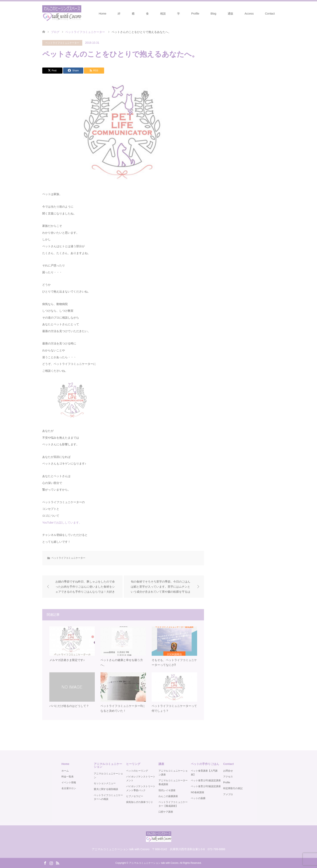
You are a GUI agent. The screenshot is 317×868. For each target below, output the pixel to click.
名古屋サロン (69, 789)
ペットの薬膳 (198, 798)
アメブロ (228, 794)
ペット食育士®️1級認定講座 (206, 780)
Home (103, 14)
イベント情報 (69, 782)
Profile (195, 14)
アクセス (228, 777)
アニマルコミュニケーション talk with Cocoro (154, 863)
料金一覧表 (68, 777)
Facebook (45, 863)
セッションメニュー (105, 783)
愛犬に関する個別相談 (106, 789)
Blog (213, 14)
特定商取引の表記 (233, 789)
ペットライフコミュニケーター (62, 43)
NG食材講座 (198, 792)
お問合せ (228, 771)
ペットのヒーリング (137, 771)
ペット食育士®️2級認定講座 (206, 787)
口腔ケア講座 (166, 812)
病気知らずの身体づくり (139, 802)
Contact (270, 14)
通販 (230, 14)
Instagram (51, 863)
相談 (163, 14)
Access (249, 14)
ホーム (65, 771)
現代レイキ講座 (167, 790)
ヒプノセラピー (135, 796)
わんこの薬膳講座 (168, 796)
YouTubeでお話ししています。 (62, 523)
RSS (57, 863)
